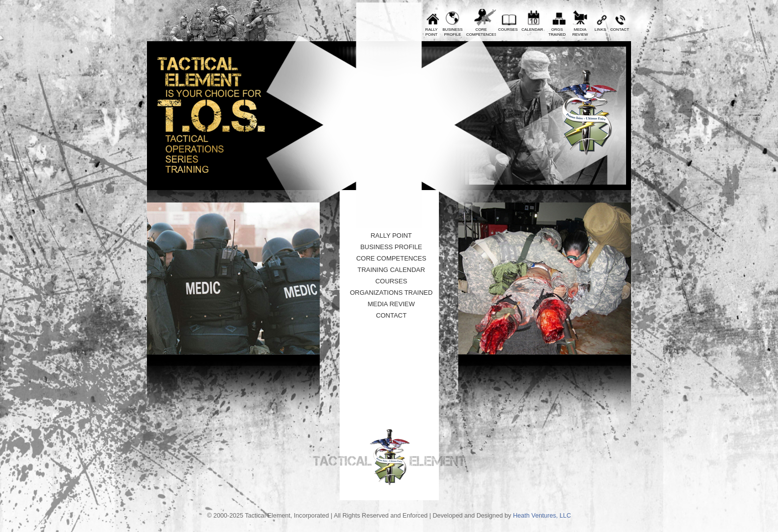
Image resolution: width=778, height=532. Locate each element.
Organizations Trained (391, 293)
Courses (508, 30)
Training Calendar (391, 270)
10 (374, 204)
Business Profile (391, 247)
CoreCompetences (481, 32)
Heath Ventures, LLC (542, 516)
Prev (307, 36)
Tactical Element (587, 113)
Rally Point (391, 235)
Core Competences (391, 258)
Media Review (391, 304)
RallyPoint (432, 32)
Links (600, 30)
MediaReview (580, 32)
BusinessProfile (452, 32)
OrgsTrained (557, 32)
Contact (620, 30)
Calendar (532, 30)
